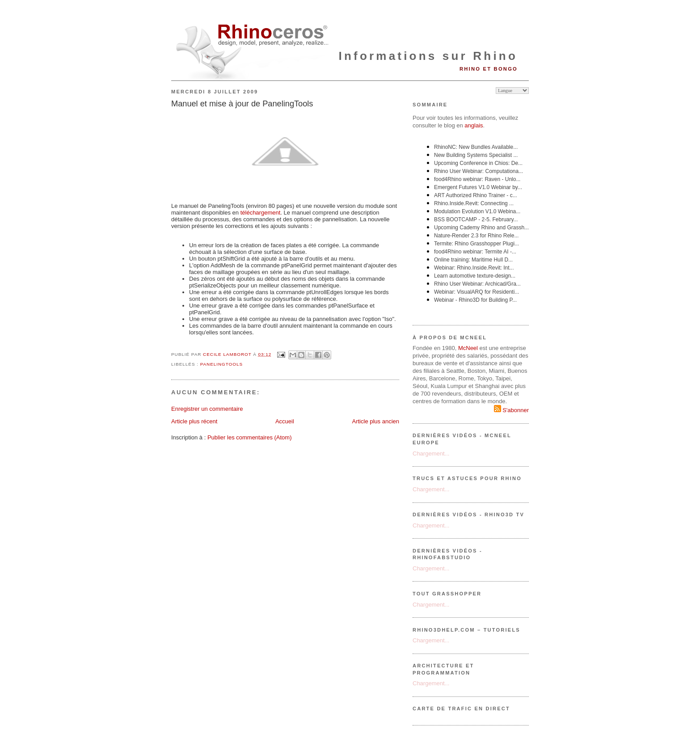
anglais (474, 125)
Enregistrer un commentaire (207, 409)
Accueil (285, 421)
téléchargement (261, 213)
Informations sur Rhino (428, 56)
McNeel (468, 348)
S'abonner (511, 410)
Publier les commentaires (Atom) (250, 437)
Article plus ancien (376, 421)
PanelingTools (221, 364)
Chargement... (431, 453)
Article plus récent (194, 421)
